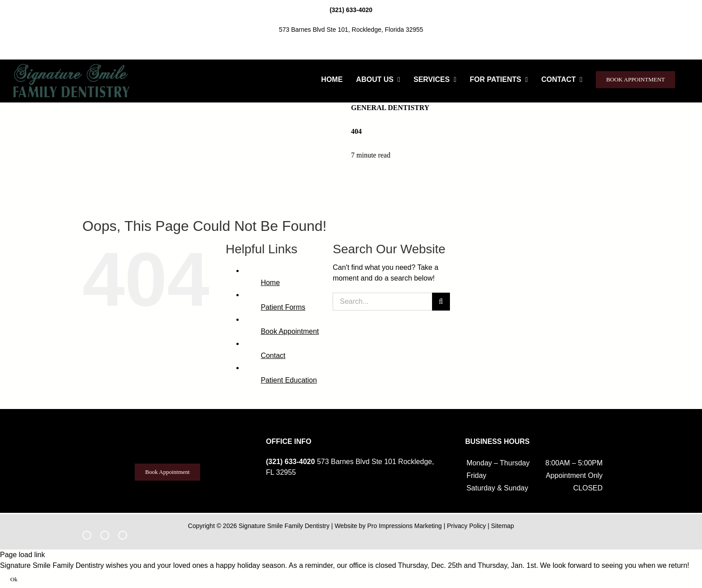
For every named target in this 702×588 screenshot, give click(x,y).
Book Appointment (290, 331)
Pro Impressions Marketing (405, 526)
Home (270, 283)
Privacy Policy (466, 526)
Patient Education (289, 380)
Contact (273, 356)
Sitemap (503, 526)
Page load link (23, 555)
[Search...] (382, 302)
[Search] (441, 302)
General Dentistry (390, 108)
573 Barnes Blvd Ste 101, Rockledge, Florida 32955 (351, 30)
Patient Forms (283, 307)
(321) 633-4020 (351, 10)
